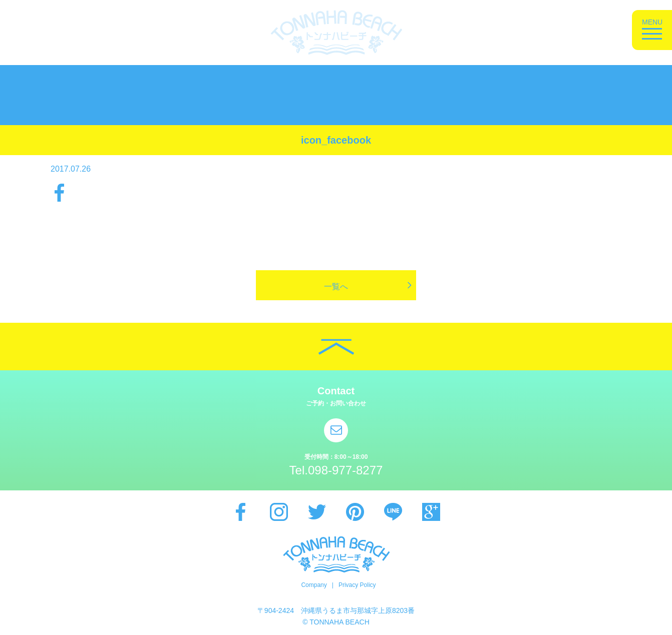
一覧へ (336, 286)
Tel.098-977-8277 (336, 470)
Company (314, 585)
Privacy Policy (357, 585)
